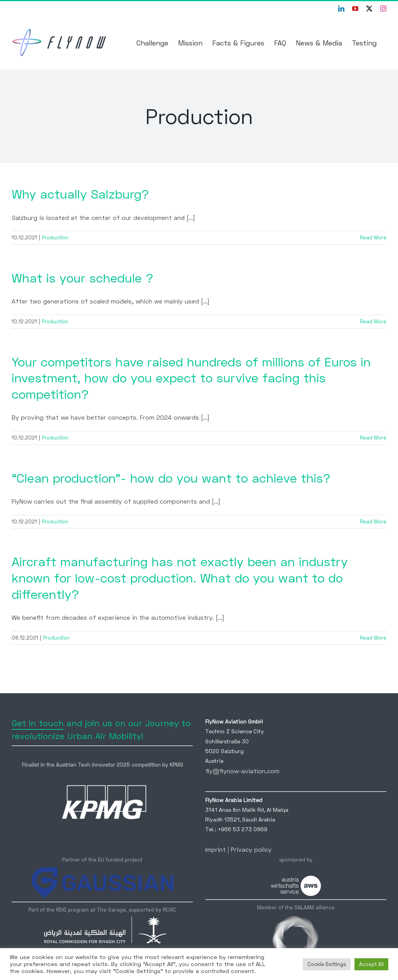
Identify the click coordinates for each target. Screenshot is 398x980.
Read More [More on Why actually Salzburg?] (373, 237)
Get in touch (38, 723)
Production (55, 237)
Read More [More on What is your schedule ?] (373, 321)
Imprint (216, 849)
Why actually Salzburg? (80, 194)
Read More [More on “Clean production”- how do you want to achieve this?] (373, 521)
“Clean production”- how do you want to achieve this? (171, 478)
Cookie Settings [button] (327, 964)
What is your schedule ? (82, 278)
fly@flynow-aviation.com (242, 771)
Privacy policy (251, 849)
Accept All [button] (371, 964)
